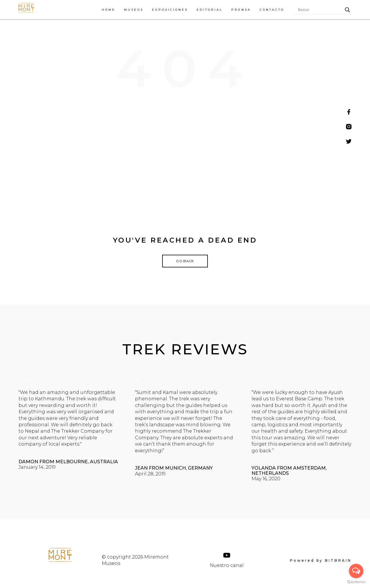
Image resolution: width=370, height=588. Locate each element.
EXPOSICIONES (226, 10)
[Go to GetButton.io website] (356, 582)
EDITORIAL (266, 10)
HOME (165, 10)
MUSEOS (190, 10)
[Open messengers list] (356, 571)
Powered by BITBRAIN (321, 561)
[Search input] (320, 10)
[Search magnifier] (347, 10)
